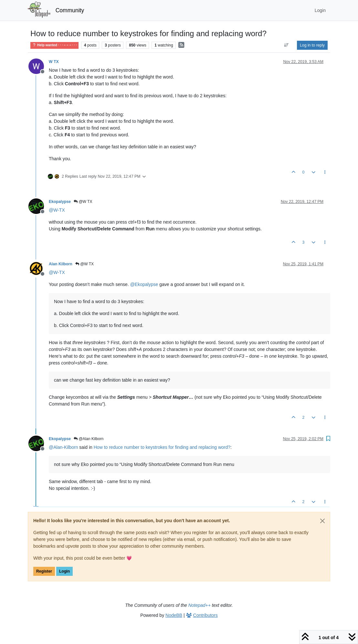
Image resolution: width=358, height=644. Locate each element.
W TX (54, 62)
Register (44, 571)
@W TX (83, 202)
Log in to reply (312, 45)
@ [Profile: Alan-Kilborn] (63, 447)
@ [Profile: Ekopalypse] (144, 284)
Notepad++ (200, 605)
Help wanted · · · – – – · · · (54, 45)
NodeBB (174, 615)
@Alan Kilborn (89, 439)
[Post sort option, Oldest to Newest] (286, 45)
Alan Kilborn (61, 264)
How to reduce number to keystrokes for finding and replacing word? (162, 447)
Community (70, 10)
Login (64, 571)
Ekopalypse (60, 202)
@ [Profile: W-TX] (57, 210)
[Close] (322, 521)
